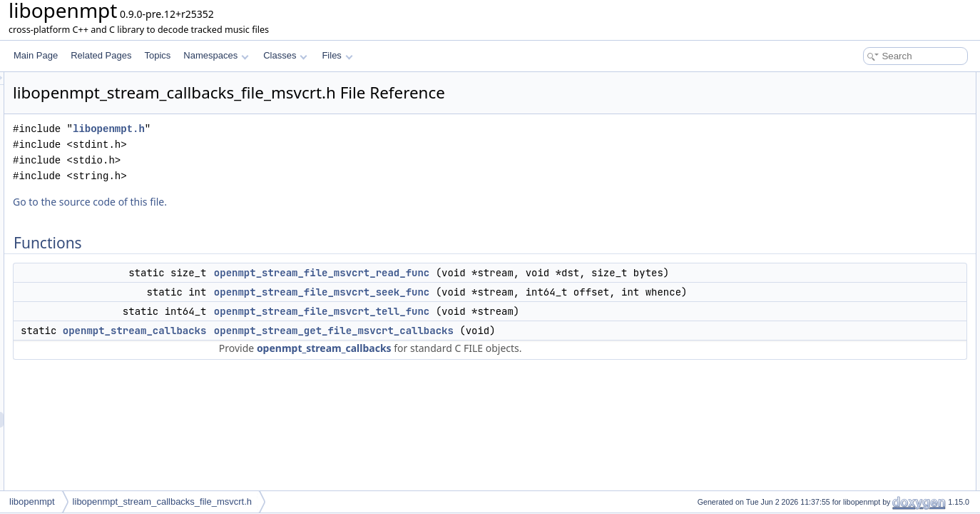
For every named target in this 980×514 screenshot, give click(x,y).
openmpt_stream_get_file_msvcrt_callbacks (512, 362)
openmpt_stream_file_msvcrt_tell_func (500, 343)
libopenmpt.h (287, 129)
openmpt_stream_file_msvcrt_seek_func (500, 308)
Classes (285, 55)
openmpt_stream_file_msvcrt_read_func (500, 273)
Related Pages (101, 55)
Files (337, 55)
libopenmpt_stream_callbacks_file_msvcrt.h (162, 502)
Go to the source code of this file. (268, 202)
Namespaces (216, 55)
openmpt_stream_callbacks (313, 362)
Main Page (36, 55)
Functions (839, 80)
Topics (157, 55)
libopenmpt (32, 502)
